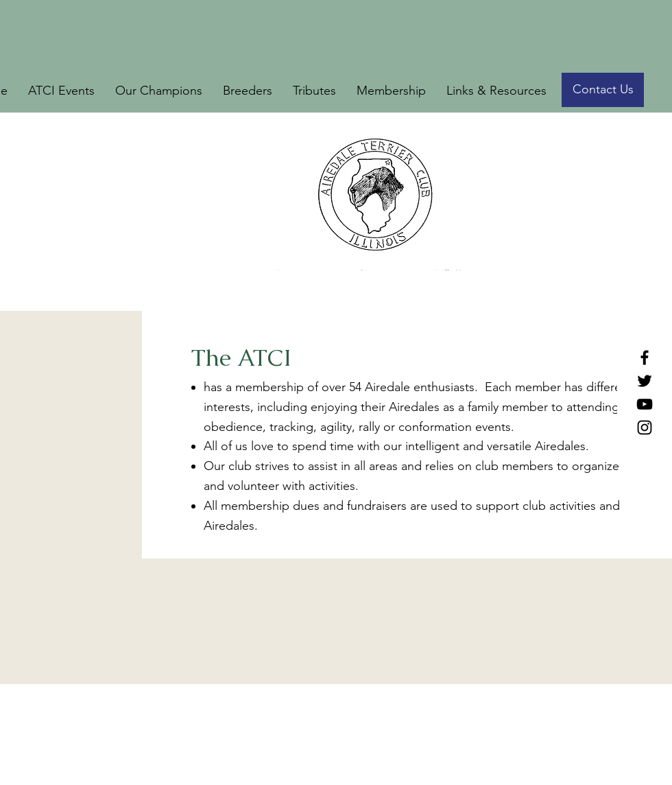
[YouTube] (645, 404)
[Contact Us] (603, 90)
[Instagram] (645, 427)
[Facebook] (645, 358)
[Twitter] (645, 381)
